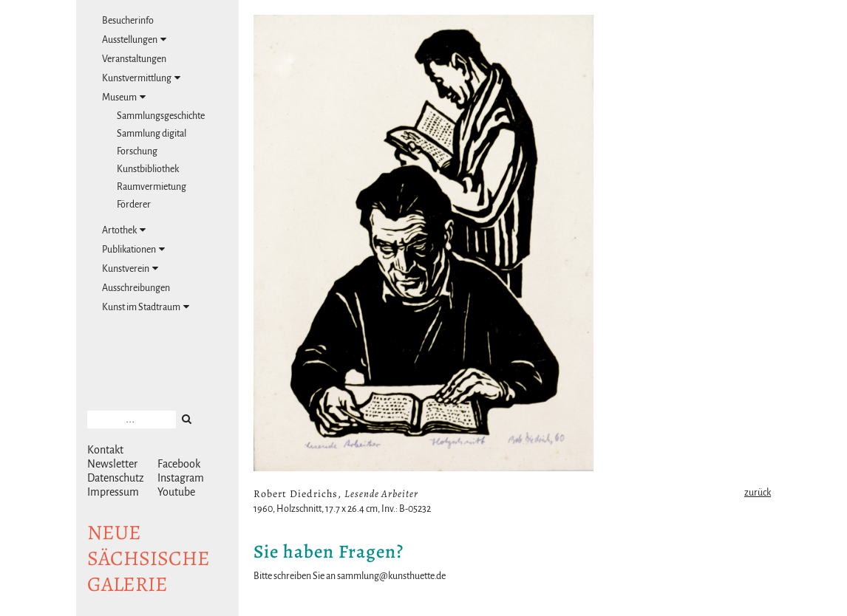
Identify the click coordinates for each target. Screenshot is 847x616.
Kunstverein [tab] (130, 268)
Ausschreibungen (136, 288)
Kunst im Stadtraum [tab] (146, 307)
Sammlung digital (152, 134)
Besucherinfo (128, 21)
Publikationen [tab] (133, 249)
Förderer (134, 205)
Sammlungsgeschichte (161, 116)
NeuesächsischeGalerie (149, 558)
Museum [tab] (124, 97)
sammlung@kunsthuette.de (391, 576)
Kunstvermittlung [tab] (141, 78)
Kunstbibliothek (148, 169)
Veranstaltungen (134, 59)
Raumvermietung (152, 187)
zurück (758, 493)
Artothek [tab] (124, 230)
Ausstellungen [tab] (134, 40)
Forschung (137, 151)
